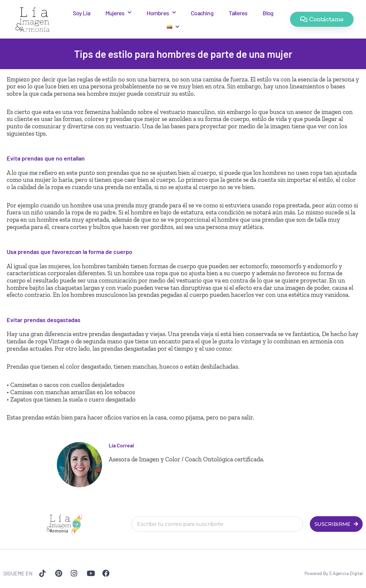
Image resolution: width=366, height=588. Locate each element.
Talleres (238, 13)
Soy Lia (81, 13)
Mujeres (118, 13)
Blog (268, 13)
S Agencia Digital (346, 573)
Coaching (202, 13)
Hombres (161, 13)
